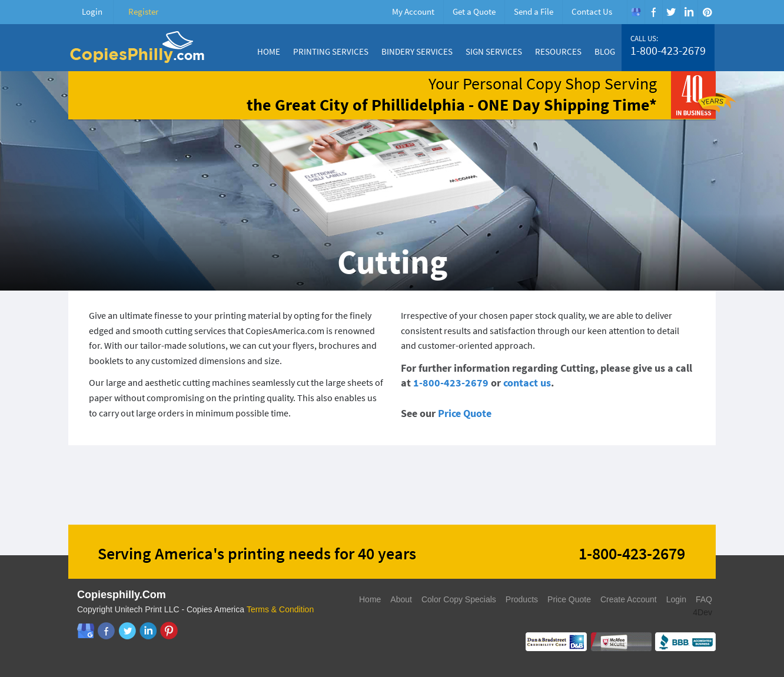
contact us (527, 383)
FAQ (704, 599)
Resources (558, 51)
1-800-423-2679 (668, 51)
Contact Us (592, 11)
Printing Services (331, 51)
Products (522, 599)
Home (269, 51)
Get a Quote (474, 11)
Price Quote (465, 413)
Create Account (629, 599)
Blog (605, 51)
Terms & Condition (280, 609)
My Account (413, 11)
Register (143, 11)
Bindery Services (417, 51)
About (401, 599)
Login (92, 11)
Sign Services (494, 51)
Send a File (534, 11)
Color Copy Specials (459, 599)
